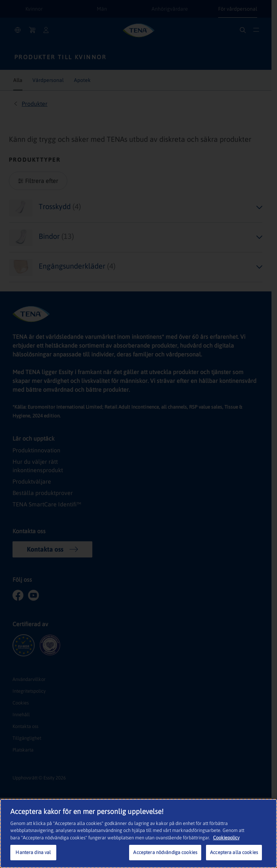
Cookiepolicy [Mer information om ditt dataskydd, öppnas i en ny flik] (226, 838)
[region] (138, 833)
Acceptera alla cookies (234, 852)
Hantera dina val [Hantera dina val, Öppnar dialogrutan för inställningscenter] (33, 852)
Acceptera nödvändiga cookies (165, 852)
